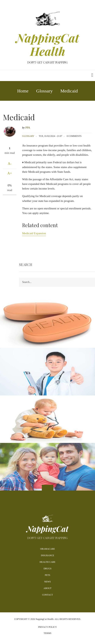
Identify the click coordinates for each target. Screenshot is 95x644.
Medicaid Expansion (34, 233)
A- (10, 164)
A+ (10, 173)
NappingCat (47, 529)
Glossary (28, 136)
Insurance (47, 555)
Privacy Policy (47, 627)
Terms (47, 633)
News (48, 582)
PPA (28, 128)
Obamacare (47, 549)
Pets (47, 575)
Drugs (47, 569)
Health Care (48, 562)
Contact (48, 595)
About (47, 588)
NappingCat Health (47, 44)
